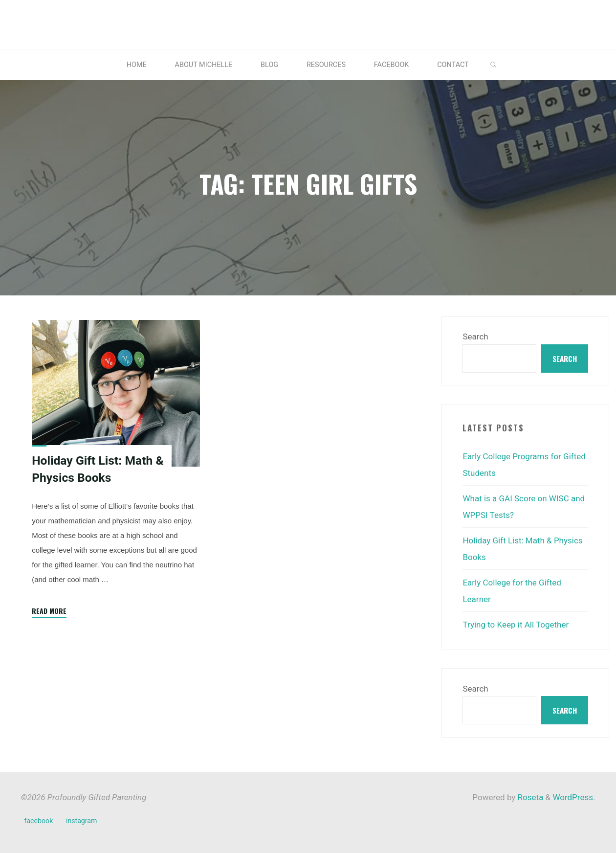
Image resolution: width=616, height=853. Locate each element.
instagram (81, 821)
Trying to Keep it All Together (516, 625)
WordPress (573, 797)
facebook (39, 821)
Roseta (529, 797)
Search (475, 337)
